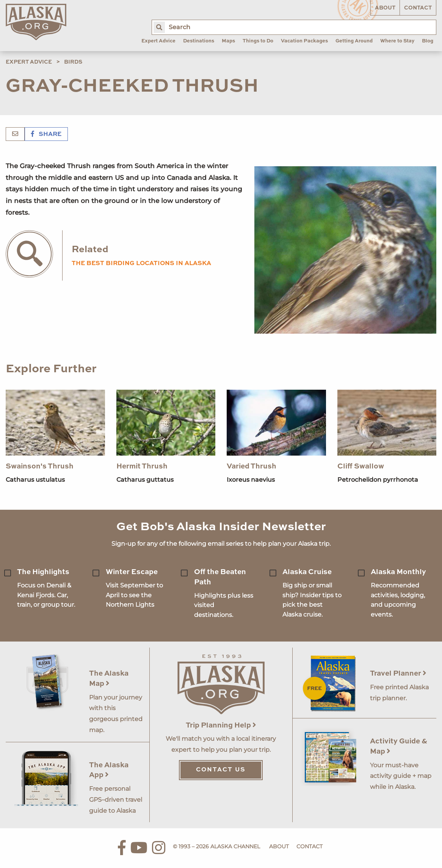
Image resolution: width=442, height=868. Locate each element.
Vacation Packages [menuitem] (304, 41)
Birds (73, 62)
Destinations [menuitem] (199, 41)
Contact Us (221, 770)
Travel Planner (398, 674)
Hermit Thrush (142, 466)
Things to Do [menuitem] (258, 41)
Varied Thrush (252, 466)
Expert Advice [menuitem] (158, 41)
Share (46, 134)
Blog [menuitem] (428, 41)
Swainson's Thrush (40, 466)
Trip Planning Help (221, 725)
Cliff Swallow (361, 466)
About (385, 8)
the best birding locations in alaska (141, 264)
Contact (418, 8)
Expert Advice (29, 62)
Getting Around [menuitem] (354, 41)
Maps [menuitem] (228, 41)
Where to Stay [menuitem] (397, 41)
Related (90, 250)
